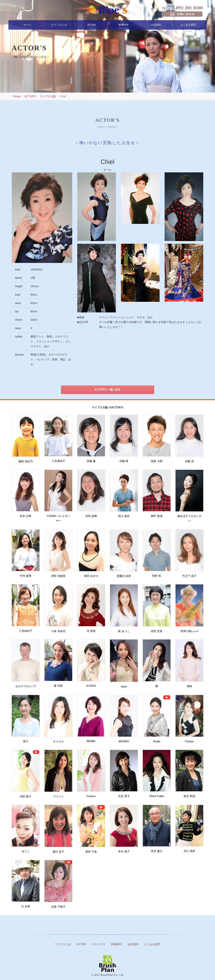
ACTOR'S (30, 96)
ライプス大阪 (48, 96)
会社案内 (156, 25)
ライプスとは (59, 25)
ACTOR (91, 25)
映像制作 (124, 25)
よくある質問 (188, 25)
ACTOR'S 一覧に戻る (107, 390)
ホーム (27, 25)
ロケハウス (99, 944)
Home (17, 96)
